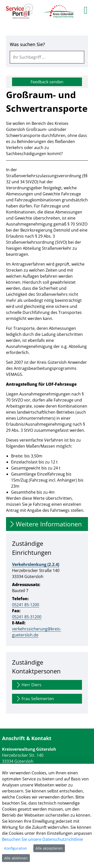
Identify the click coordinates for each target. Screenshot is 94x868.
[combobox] (47, 57)
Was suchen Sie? (27, 44)
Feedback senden (47, 82)
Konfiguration (16, 848)
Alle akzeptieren (49, 848)
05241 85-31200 (27, 617)
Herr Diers (28, 685)
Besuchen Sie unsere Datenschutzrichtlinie (42, 839)
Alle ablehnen (16, 858)
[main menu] (86, 10)
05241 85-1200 (26, 605)
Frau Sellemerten (35, 699)
